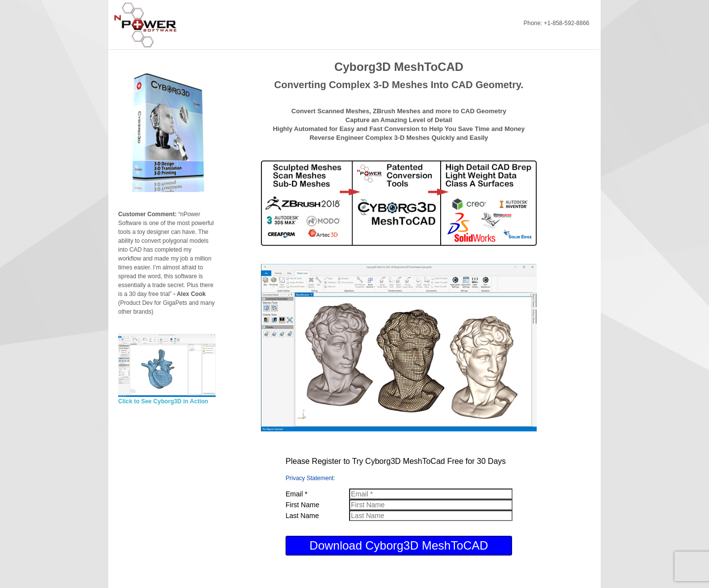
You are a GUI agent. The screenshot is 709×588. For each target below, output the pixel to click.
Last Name (302, 516)
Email (296, 494)
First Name (302, 505)
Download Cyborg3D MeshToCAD (399, 545)
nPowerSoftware (149, 25)
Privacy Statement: (310, 478)
